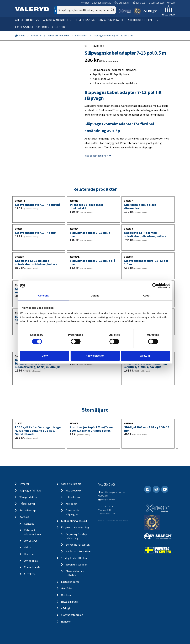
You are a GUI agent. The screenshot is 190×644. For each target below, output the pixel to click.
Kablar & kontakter (112, 20)
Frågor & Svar (139, 3)
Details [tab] (95, 295)
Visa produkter (74, 490)
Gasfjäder (43, 27)
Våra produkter (121, 3)
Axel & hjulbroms (27, 20)
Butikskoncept (157, 3)
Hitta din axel (73, 497)
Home (22, 36)
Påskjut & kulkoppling (57, 20)
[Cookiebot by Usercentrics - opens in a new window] (155, 285)
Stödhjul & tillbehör (143, 20)
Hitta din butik (70, 602)
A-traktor (30, 574)
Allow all (145, 356)
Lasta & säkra (24, 27)
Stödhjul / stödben (76, 564)
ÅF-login (66, 608)
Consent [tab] (43, 295)
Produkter (36, 36)
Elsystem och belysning (75, 527)
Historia (29, 554)
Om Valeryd (31, 541)
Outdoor (66, 595)
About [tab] (147, 295)
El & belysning (85, 20)
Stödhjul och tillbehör (74, 558)
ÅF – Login (59, 27)
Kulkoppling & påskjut (74, 521)
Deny (45, 356)
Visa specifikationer (98, 156)
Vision (27, 547)
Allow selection (95, 356)
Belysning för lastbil (78, 545)
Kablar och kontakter (58, 36)
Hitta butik (168, 14)
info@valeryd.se (108, 500)
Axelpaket (72, 504)
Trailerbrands (32, 567)
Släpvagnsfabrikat (101, 3)
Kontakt (171, 3)
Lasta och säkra (70, 582)
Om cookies (31, 561)
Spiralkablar (81, 36)
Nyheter (85, 3)
